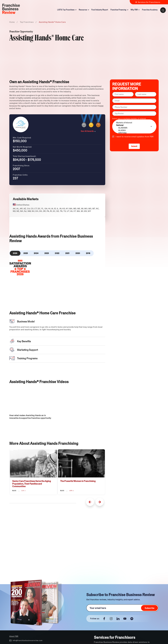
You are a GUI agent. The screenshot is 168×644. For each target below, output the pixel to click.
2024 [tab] (36, 253)
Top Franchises (27, 22)
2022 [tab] (57, 253)
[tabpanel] (57, 268)
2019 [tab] (88, 253)
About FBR (14, 636)
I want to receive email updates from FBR (135, 137)
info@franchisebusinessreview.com (26, 641)
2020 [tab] (78, 253)
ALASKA (134, 130)
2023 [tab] (47, 253)
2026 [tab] (15, 253)
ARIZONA (134, 133)
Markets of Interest (134, 123)
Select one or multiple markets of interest (134, 126)
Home (12, 22)
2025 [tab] (26, 253)
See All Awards (88, 131)
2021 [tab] (67, 253)
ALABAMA (134, 128)
